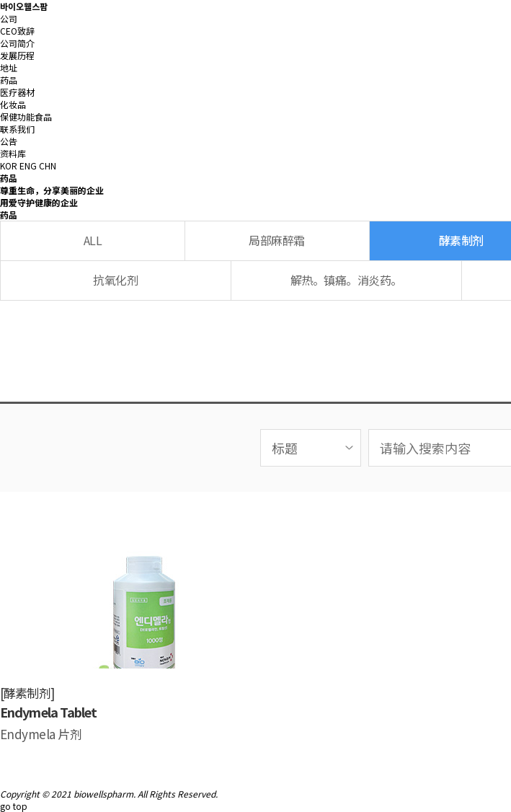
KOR (9, 166)
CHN (48, 166)
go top (14, 806)
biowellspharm (103, 794)
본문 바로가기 (0, 0)
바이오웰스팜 (24, 6)
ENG (28, 166)
